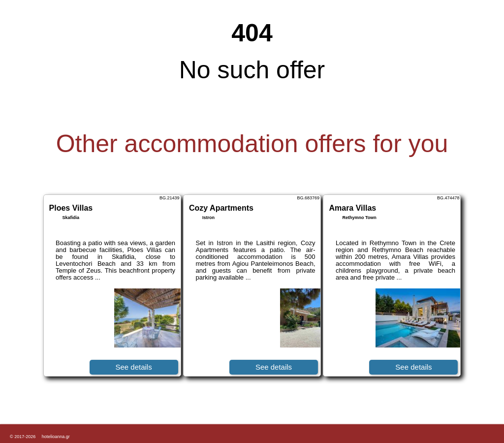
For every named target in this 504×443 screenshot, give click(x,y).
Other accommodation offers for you (252, 144)
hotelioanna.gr (56, 437)
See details (133, 367)
